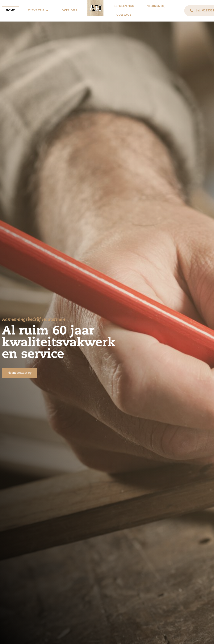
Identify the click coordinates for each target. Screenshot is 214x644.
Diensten (38, 11)
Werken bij (156, 6)
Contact (124, 15)
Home (10, 11)
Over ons (69, 11)
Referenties (124, 6)
